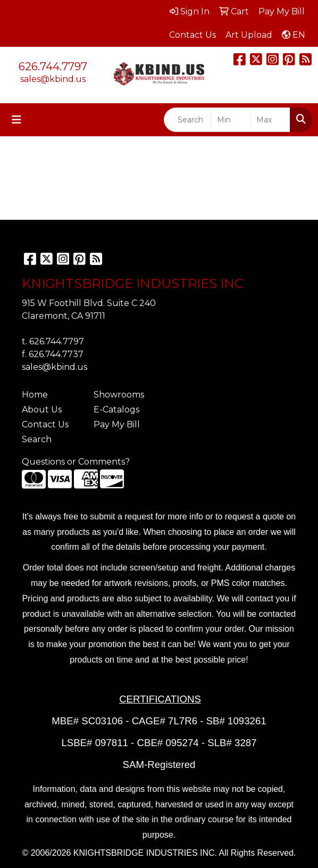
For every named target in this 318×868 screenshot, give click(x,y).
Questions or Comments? (76, 462)
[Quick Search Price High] (270, 120)
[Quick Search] (188, 120)
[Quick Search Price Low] (231, 120)
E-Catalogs (116, 410)
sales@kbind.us (53, 79)
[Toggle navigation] (16, 120)
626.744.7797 (53, 67)
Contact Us (45, 424)
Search (37, 439)
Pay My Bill (117, 424)
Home (35, 395)
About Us (42, 410)
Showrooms (119, 395)
